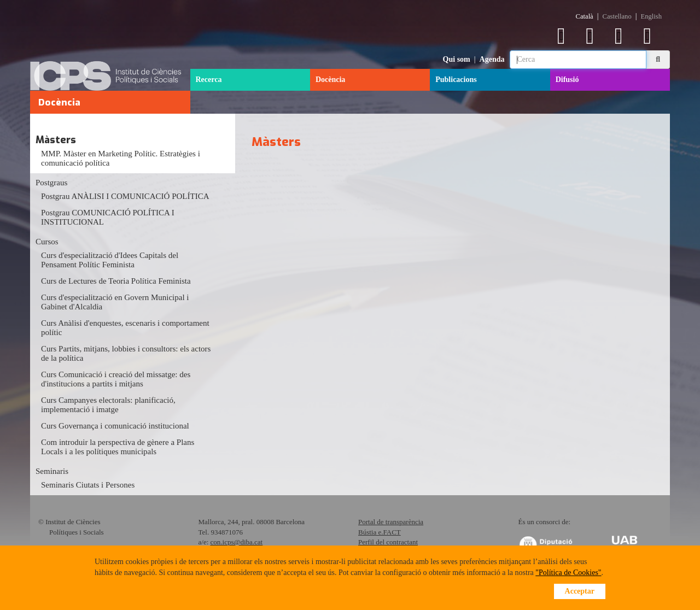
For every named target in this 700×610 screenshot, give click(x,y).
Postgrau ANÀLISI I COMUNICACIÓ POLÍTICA (125, 196)
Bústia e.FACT (380, 532)
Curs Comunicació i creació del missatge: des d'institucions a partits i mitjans (116, 379)
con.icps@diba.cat (237, 542)
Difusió (567, 80)
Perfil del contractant (388, 542)
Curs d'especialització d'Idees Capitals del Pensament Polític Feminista (110, 260)
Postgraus (51, 183)
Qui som (457, 59)
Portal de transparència (391, 522)
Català (585, 16)
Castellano (617, 16)
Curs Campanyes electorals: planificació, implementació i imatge (108, 405)
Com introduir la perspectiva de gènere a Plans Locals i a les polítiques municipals (118, 447)
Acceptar (580, 591)
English (651, 16)
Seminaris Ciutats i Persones (88, 485)
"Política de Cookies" (568, 573)
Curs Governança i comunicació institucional (115, 426)
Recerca (209, 80)
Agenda (492, 59)
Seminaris (52, 471)
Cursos (47, 242)
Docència (330, 80)
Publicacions (456, 80)
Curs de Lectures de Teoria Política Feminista (116, 281)
